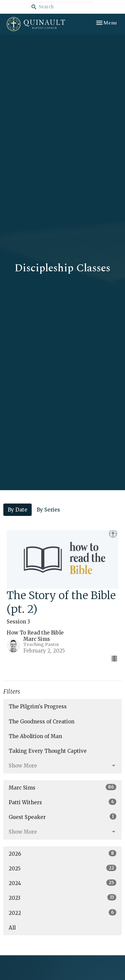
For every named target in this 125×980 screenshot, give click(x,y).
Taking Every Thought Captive (48, 751)
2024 (62, 883)
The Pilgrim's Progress (38, 707)
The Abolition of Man (35, 736)
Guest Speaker (62, 817)
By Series (48, 510)
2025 (62, 868)
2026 (62, 854)
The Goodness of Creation (41, 722)
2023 (62, 898)
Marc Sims (62, 787)
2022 (62, 913)
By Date (17, 510)
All (12, 928)
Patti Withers (62, 802)
